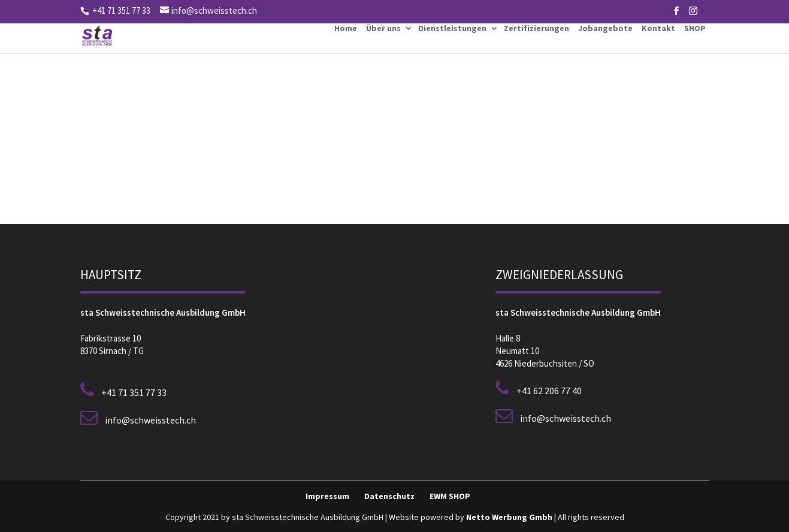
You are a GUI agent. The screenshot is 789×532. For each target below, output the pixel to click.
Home (346, 28)
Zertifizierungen (536, 28)
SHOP (695, 28)
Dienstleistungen (452, 28)
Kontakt (658, 28)
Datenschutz (389, 496)
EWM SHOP (450, 496)
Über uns (383, 28)
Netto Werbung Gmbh (509, 517)
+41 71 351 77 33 (120, 10)
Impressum (327, 496)
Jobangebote (605, 28)
